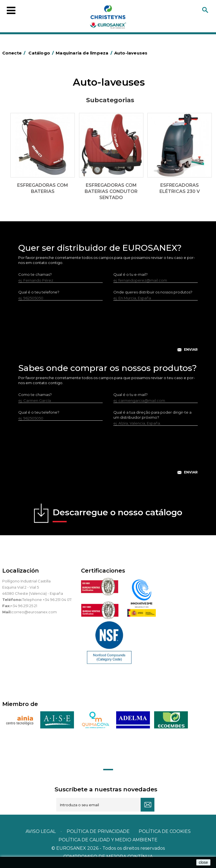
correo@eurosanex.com (34, 612)
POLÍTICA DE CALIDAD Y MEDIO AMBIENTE (108, 840)
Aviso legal (41, 831)
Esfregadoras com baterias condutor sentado (111, 191)
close (203, 862)
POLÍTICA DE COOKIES (165, 831)
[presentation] (108, 331)
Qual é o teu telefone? (39, 292)
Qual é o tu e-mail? (130, 274)
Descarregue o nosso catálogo (117, 515)
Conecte (15, 53)
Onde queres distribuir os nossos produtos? (153, 292)
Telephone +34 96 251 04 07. (47, 600)
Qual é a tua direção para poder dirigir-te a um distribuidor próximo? (152, 415)
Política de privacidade (98, 831)
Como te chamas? (35, 274)
